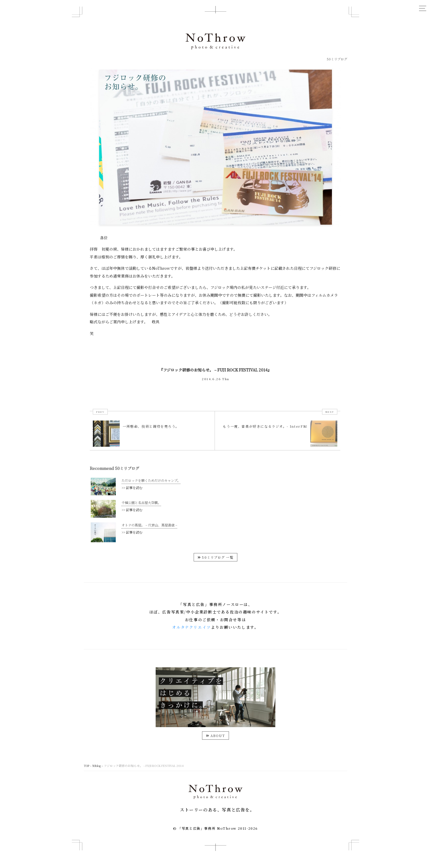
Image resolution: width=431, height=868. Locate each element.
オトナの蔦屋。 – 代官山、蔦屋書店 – (149, 534)
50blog (97, 776)
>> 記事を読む (132, 488)
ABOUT (216, 746)
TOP (86, 776)
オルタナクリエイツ (191, 638)
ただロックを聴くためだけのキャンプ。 (151, 480)
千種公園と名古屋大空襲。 (141, 507)
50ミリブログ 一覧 (215, 568)
